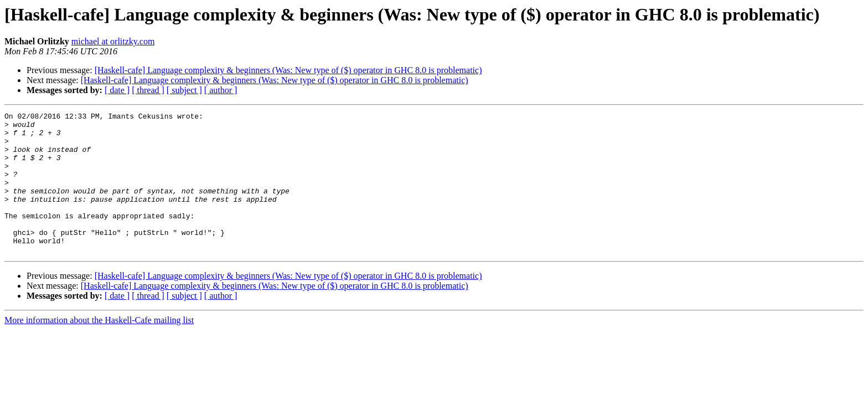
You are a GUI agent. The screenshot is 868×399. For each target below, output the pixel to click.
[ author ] (221, 90)
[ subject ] (184, 90)
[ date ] (117, 90)
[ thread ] (148, 90)
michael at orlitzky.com (113, 41)
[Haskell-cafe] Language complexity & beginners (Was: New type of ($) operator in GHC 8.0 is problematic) (288, 70)
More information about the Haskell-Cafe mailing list (99, 348)
